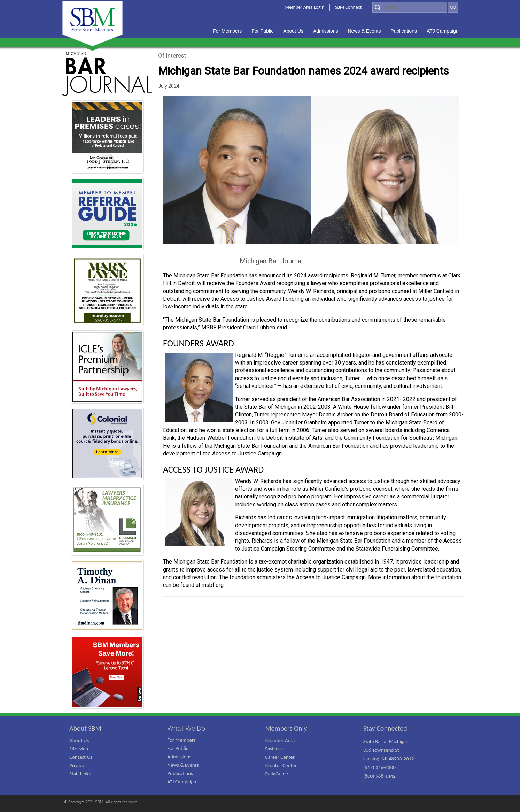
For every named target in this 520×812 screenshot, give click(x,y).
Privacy (77, 765)
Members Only (286, 728)
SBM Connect (348, 7)
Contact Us (81, 757)
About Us (79, 740)
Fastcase (274, 749)
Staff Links (80, 774)
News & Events (183, 765)
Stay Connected (385, 728)
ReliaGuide (277, 774)
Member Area (280, 740)
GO (453, 7)
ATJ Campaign (182, 782)
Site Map (79, 749)
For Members (181, 740)
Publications (180, 773)
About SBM (85, 728)
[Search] (410, 7)
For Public (178, 748)
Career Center (280, 757)
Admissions (179, 757)
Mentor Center (281, 765)
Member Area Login (305, 7)
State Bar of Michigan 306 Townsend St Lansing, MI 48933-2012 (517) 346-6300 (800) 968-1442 (389, 759)
